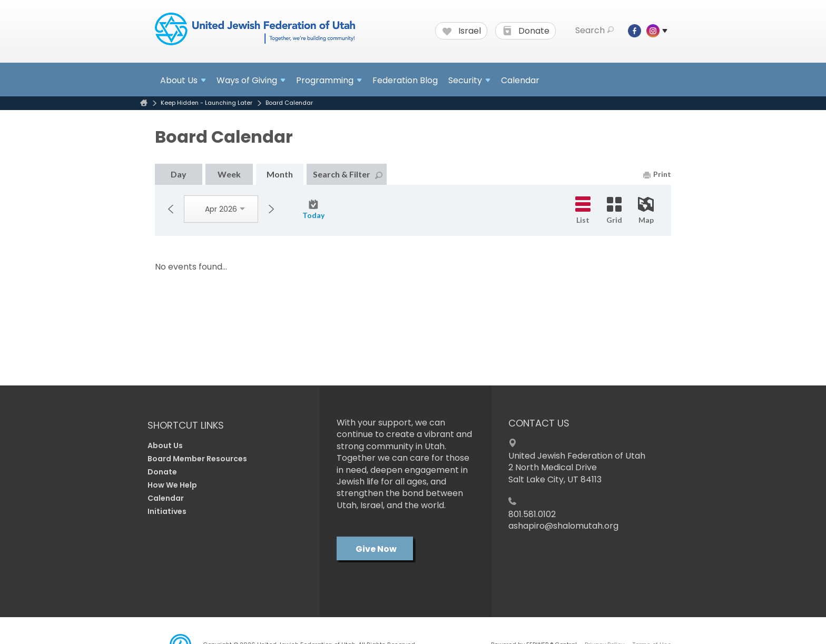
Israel (462, 31)
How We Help (172, 485)
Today (313, 210)
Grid (614, 211)
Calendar (520, 80)
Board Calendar (289, 103)
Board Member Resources (197, 459)
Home (144, 103)
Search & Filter (348, 174)
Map (646, 211)
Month (280, 174)
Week (229, 174)
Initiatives (167, 511)
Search (594, 31)
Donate (526, 31)
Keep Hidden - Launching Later (206, 103)
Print (657, 174)
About (183, 80)
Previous (171, 209)
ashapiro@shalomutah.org (563, 526)
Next (271, 209)
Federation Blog (405, 80)
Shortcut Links (186, 425)
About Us (165, 445)
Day (179, 174)
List (583, 210)
